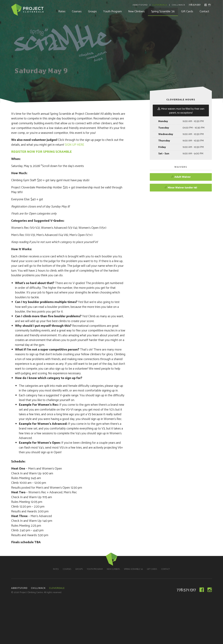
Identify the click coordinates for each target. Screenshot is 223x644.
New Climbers (136, 12)
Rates (62, 12)
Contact (204, 12)
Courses (77, 12)
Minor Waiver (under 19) (181, 188)
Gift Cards (187, 12)
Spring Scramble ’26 (163, 12)
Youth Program (112, 12)
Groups (92, 12)
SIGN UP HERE (74, 145)
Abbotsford (140, 5)
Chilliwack (178, 5)
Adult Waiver (181, 177)
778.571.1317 (195, 5)
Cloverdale (160, 5)
